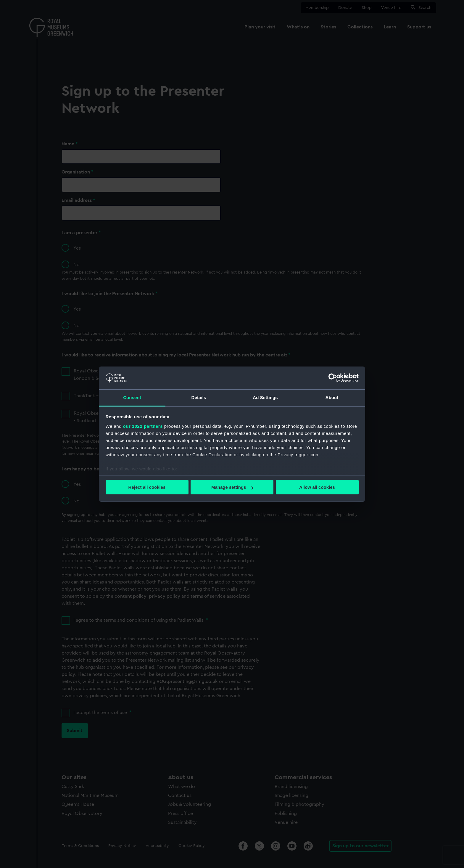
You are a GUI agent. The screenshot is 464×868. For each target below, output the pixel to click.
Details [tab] (199, 397)
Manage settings (232, 487)
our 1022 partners (143, 426)
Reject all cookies (147, 487)
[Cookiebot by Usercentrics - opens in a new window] (333, 378)
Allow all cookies (317, 487)
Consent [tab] (132, 397)
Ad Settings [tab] (265, 397)
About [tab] (332, 397)
